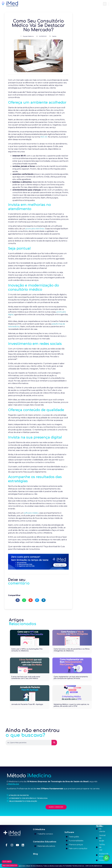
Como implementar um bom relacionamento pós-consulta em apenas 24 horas (71, 678)
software (28, 513)
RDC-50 (44, 137)
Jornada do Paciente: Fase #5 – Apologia (27, 704)
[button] (105, 4)
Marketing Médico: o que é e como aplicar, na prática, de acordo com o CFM (71, 705)
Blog (35, 854)
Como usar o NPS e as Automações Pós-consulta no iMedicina (27, 650)
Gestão (54, 36)
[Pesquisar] (54, 743)
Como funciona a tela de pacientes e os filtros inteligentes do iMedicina (72, 650)
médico (35, 513)
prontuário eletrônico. (35, 229)
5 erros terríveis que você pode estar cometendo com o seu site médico (26, 678)
